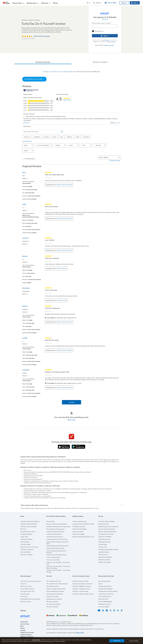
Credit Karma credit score (106, 594)
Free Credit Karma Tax (105, 597)
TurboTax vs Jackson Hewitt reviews (83, 594)
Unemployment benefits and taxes (108, 550)
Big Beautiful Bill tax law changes (30, 599)
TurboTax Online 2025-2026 (29, 524)
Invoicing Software (104, 607)
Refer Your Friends (26, 602)
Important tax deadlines (105, 557)
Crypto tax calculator (52, 597)
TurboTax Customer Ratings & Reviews (63, 72)
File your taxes (19, 3)
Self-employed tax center (28, 532)
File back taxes (103, 544)
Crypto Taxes (24, 537)
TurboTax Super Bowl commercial (82, 584)
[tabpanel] (71, 234)
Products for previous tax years (29, 547)
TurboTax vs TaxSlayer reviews (81, 589)
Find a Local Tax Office (53, 560)
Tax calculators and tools (54, 581)
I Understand (117, 641)
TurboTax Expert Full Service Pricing (57, 539)
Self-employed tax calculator (55, 594)
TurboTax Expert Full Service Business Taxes (57, 542)
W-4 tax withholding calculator (55, 591)
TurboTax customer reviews (80, 581)
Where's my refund (26, 586)
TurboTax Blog (25, 542)
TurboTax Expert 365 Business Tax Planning (56, 551)
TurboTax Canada (25, 544)
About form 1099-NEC (105, 537)
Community (24, 597)
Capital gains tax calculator (54, 599)
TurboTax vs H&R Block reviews (82, 586)
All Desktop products (79, 527)
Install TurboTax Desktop (80, 529)
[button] (89, 3)
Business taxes (33, 3)
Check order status (78, 532)
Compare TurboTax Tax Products (30, 521)
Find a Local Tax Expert (53, 557)
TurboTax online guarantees (29, 527)
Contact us (23, 584)
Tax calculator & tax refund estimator (57, 584)
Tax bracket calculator (53, 586)
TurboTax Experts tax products (55, 532)
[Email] (105, 26)
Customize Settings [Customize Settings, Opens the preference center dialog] (134, 641)
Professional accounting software (108, 591)
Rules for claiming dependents (107, 532)
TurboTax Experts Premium (54, 534)
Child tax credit (103, 555)
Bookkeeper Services (105, 604)
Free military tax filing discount (55, 529)
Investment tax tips (104, 552)
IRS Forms (23, 529)
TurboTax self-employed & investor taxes (58, 527)
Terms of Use (80, 633)
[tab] (43, 62)
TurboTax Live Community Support (31, 581)
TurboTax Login (25, 594)
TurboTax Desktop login (79, 521)
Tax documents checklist (53, 604)
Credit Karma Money (26, 539)
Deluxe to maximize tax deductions (57, 524)
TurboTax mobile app (27, 550)
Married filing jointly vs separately (108, 527)
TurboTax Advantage (78, 534)
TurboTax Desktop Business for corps (83, 537)
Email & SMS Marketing (105, 602)
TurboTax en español (27, 555)
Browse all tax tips (104, 524)
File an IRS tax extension (27, 589)
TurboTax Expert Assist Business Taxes (57, 546)
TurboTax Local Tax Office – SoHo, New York (58, 563)
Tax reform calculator (53, 607)
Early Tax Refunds (25, 552)
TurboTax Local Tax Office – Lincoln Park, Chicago (58, 571)
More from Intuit (103, 599)
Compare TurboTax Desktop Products (83, 524)
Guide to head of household (107, 529)
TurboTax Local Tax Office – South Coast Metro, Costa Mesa (58, 567)
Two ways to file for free (27, 591)
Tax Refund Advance (26, 534)
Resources (46, 3)
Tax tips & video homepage (106, 521)
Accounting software (104, 581)
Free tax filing (50, 521)
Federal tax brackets (104, 560)
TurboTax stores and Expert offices (56, 555)
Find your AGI (103, 547)
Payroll (100, 584)
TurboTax (46, 72)
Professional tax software (106, 589)
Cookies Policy (36, 640)
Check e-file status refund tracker (56, 589)
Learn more (105, 19)
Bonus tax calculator (52, 602)
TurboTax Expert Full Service (55, 537)
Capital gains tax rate (104, 542)
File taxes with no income (106, 534)
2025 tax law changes (105, 562)
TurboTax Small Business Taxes (55, 548)
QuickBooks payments (105, 586)
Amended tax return (104, 539)
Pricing (55, 3)
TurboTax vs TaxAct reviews (80, 591)
